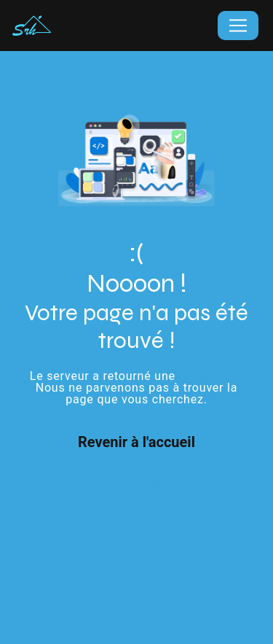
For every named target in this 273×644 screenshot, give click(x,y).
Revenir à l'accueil (136, 442)
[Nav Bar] (238, 26)
